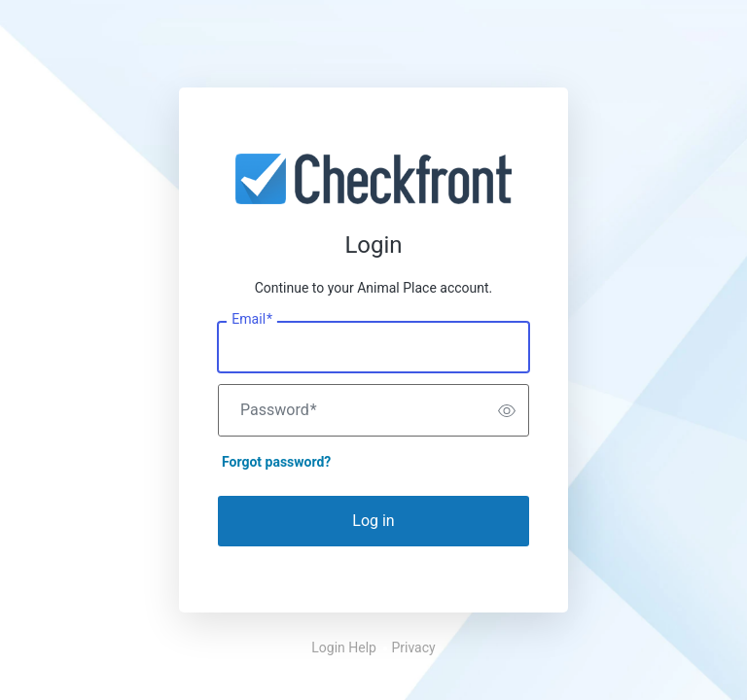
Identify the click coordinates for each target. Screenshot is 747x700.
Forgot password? (276, 462)
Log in (373, 521)
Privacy (413, 647)
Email (252, 320)
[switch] (507, 410)
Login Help (344, 647)
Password (279, 410)
